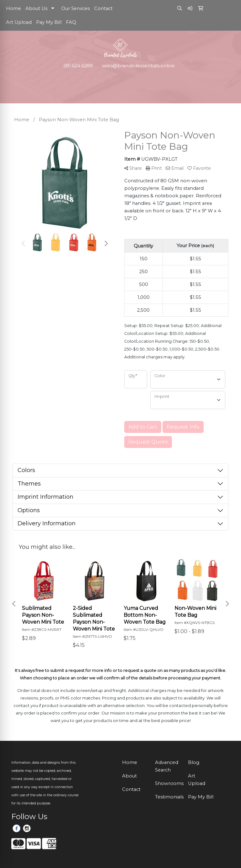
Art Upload (19, 22)
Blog (194, 762)
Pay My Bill (49, 22)
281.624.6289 (78, 66)
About (129, 776)
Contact (103, 8)
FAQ (71, 22)
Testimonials (168, 797)
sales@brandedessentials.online (138, 66)
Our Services (75, 8)
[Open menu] (228, 79)
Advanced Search (167, 766)
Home (13, 8)
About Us (36, 8)
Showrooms (168, 783)
